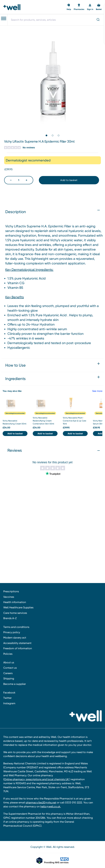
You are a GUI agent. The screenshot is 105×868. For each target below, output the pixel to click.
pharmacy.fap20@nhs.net (41, 803)
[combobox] (56, 20)
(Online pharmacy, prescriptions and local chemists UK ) (37, 779)
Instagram (9, 703)
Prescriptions (11, 591)
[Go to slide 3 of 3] (59, 135)
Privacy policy (12, 632)
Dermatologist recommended (15, 413)
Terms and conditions (16, 627)
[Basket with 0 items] (69, 7)
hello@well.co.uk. (51, 806)
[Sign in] (90, 7)
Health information (15, 602)
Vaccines (9, 597)
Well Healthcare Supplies (18, 607)
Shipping (9, 678)
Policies (8, 654)
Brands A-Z (10, 618)
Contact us (10, 668)
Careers (8, 673)
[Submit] (98, 20)
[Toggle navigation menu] (4, 19)
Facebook (9, 693)
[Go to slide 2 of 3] (53, 135)
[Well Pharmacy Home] (13, 7)
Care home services (15, 613)
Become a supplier (15, 684)
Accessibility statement (17, 643)
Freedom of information (18, 648)
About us (9, 662)
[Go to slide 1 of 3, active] (46, 135)
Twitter (7, 698)
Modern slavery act (15, 638)
